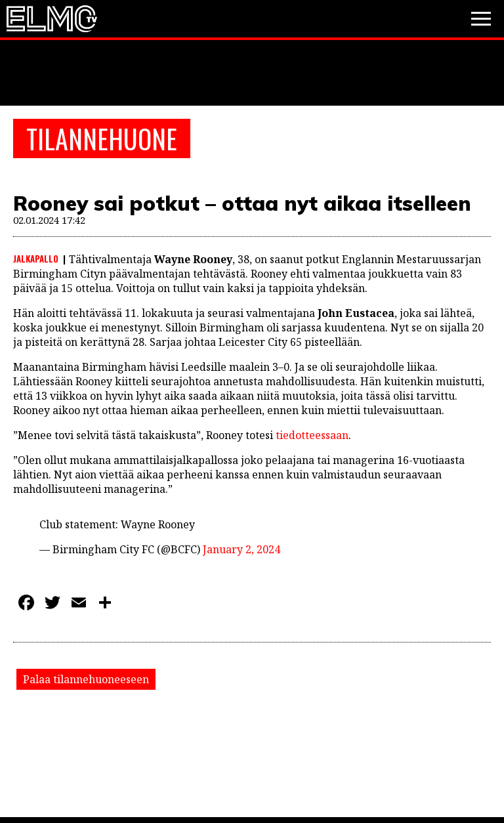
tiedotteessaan (312, 435)
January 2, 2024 (241, 549)
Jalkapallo (36, 259)
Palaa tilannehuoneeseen (86, 679)
